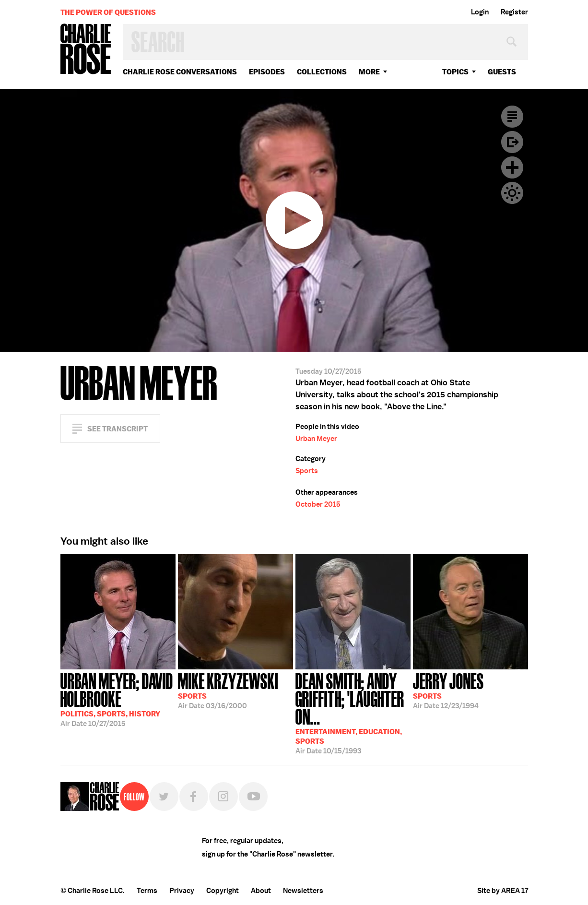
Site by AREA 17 (503, 891)
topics (455, 72)
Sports (307, 471)
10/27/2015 (118, 699)
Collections (322, 72)
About (261, 891)
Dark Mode (512, 193)
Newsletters (303, 891)
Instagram (223, 797)
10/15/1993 (353, 713)
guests (502, 72)
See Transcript (118, 429)
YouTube (253, 797)
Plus (512, 167)
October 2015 (318, 504)
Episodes (267, 72)
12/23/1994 (448, 690)
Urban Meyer (316, 439)
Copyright (223, 891)
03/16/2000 (228, 690)
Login (480, 12)
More (369, 72)
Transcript (512, 117)
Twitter (164, 797)
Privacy (182, 891)
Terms (147, 891)
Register (514, 12)
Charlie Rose (86, 50)
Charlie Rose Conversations (180, 72)
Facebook (194, 797)
